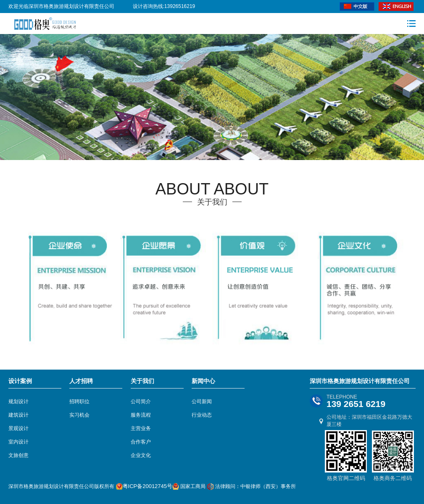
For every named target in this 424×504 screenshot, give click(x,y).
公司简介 (141, 402)
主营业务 (141, 428)
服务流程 (141, 415)
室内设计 (18, 442)
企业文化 (141, 455)
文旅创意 (18, 455)
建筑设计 (18, 415)
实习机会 (79, 415)
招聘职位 (79, 402)
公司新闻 (202, 402)
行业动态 (202, 415)
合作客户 (141, 442)
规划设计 (18, 402)
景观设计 (18, 428)
